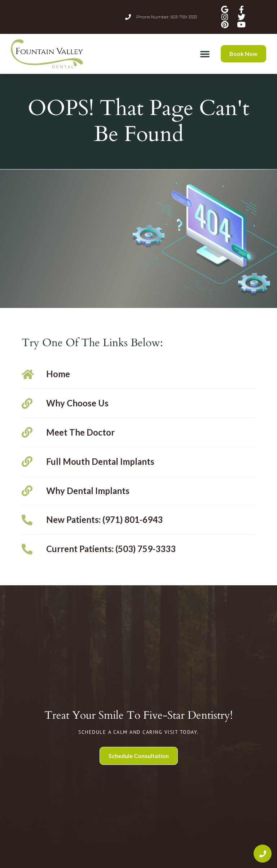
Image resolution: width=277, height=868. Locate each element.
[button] (205, 54)
